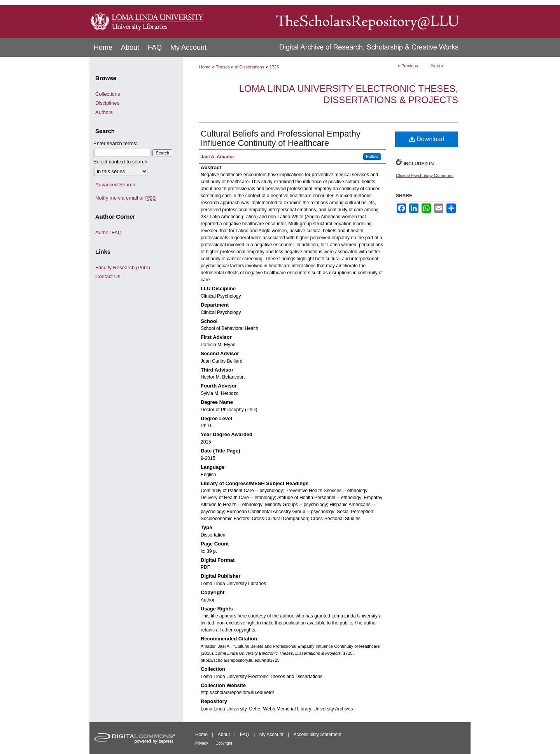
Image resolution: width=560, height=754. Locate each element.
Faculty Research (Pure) (123, 267)
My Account (271, 735)
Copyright (224, 743)
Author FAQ (108, 232)
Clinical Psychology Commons (425, 175)
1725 (274, 67)
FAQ (245, 735)
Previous (410, 66)
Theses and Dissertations (240, 67)
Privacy (202, 743)
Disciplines (107, 103)
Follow (372, 156)
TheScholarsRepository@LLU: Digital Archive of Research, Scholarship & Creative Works (338, 19)
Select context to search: (121, 162)
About (224, 735)
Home (205, 67)
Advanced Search (115, 185)
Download (427, 139)
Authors (104, 112)
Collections (108, 94)
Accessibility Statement (318, 735)
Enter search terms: (115, 143)
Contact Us (108, 276)
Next (436, 66)
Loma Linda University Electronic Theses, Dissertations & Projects (349, 94)
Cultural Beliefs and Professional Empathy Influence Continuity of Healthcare (281, 138)
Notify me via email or (125, 198)
